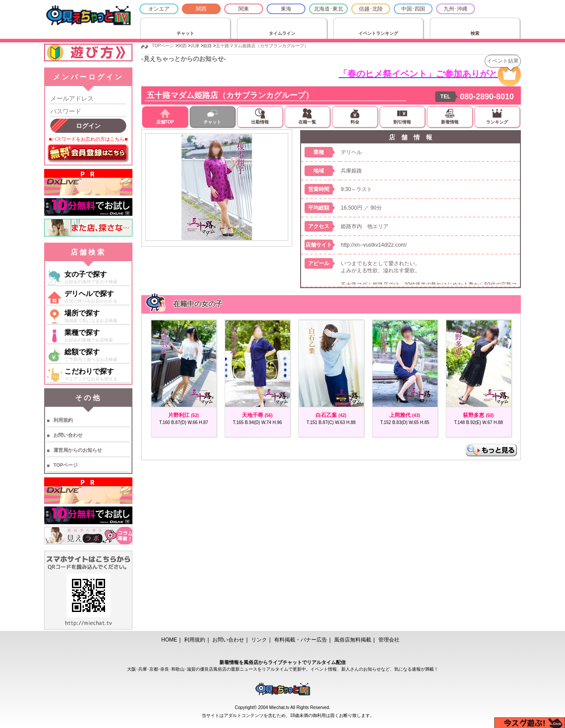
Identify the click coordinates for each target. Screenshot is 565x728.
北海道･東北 (328, 9)
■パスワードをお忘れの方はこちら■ (88, 139)
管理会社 (389, 640)
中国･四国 (413, 9)
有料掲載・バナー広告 (301, 640)
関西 (201, 9)
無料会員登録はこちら (88, 154)
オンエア (159, 9)
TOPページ (66, 465)
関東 (244, 9)
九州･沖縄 (456, 9)
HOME (169, 640)
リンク (259, 640)
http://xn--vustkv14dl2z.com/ (374, 245)
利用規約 (63, 420)
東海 (286, 9)
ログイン (88, 126)
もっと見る (491, 450)
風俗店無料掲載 (353, 640)
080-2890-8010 (487, 97)
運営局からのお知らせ (78, 450)
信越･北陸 (371, 9)
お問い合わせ (68, 435)
